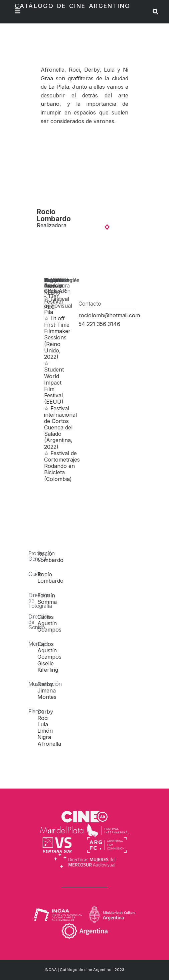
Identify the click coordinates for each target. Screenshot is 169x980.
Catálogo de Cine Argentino (72, 6)
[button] (108, 227)
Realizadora (52, 225)
